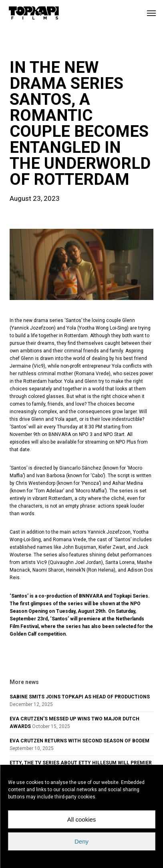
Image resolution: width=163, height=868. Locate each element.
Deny (81, 841)
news (22, 46)
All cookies (82, 819)
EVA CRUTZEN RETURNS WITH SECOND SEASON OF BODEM (79, 741)
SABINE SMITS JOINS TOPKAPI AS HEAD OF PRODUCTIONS (80, 697)
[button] (151, 13)
